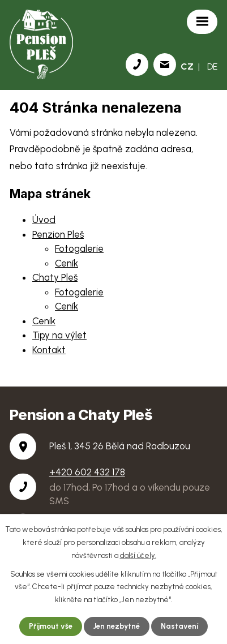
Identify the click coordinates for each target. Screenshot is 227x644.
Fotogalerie (79, 248)
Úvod (44, 220)
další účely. (138, 555)
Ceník (67, 263)
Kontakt (49, 350)
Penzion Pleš (58, 234)
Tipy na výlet (59, 335)
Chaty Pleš (55, 277)
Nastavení (179, 626)
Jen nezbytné (117, 626)
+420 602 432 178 (87, 472)
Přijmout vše (51, 626)
